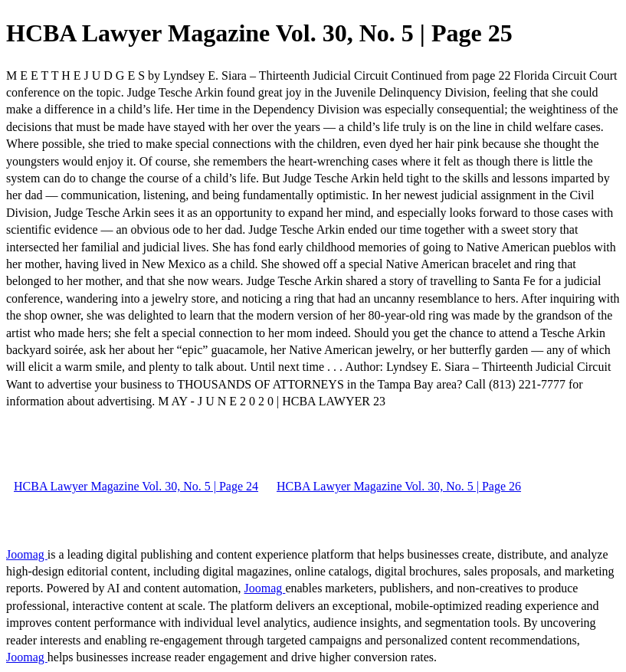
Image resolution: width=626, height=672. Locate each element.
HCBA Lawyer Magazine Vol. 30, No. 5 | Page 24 (136, 486)
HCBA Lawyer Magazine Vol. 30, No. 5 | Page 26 (399, 486)
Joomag (27, 554)
